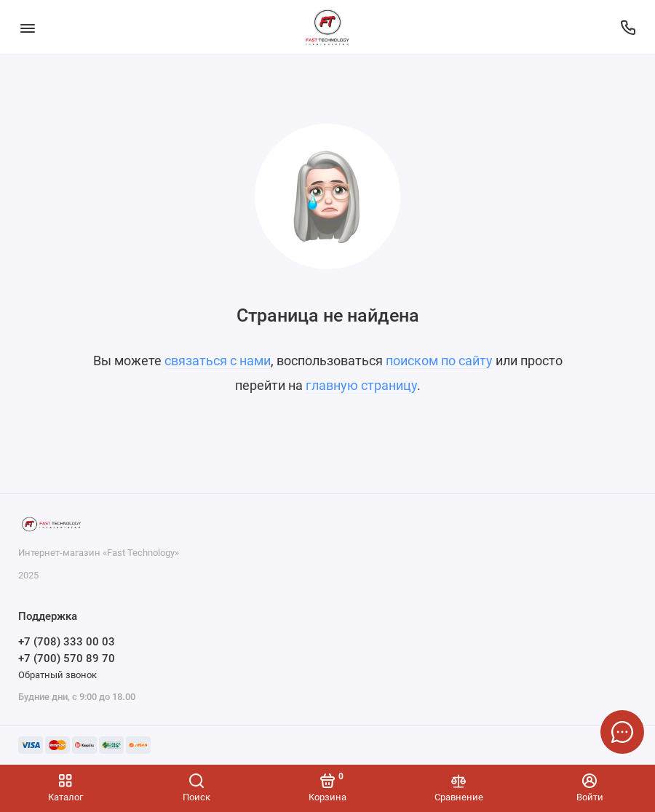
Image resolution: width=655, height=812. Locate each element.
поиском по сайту (439, 361)
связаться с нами (218, 361)
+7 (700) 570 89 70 (67, 658)
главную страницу (361, 385)
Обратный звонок (57, 675)
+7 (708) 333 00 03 (67, 642)
